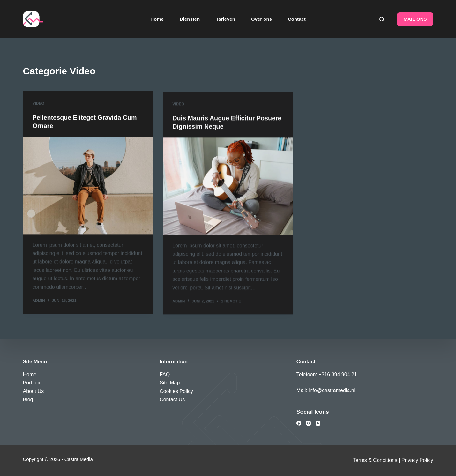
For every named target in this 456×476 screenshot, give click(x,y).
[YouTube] (318, 423)
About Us (33, 391)
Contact (297, 19)
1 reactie (231, 304)
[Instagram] (308, 423)
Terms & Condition (374, 460)
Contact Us (172, 400)
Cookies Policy (176, 391)
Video (38, 104)
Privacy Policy (417, 460)
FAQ (165, 374)
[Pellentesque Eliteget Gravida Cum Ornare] (88, 186)
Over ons (262, 19)
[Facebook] (299, 423)
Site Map (170, 383)
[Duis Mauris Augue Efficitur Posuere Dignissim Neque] (228, 189)
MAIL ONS (415, 19)
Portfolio (32, 383)
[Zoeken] (382, 19)
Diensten (190, 19)
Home (157, 19)
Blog (28, 400)
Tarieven (225, 19)
